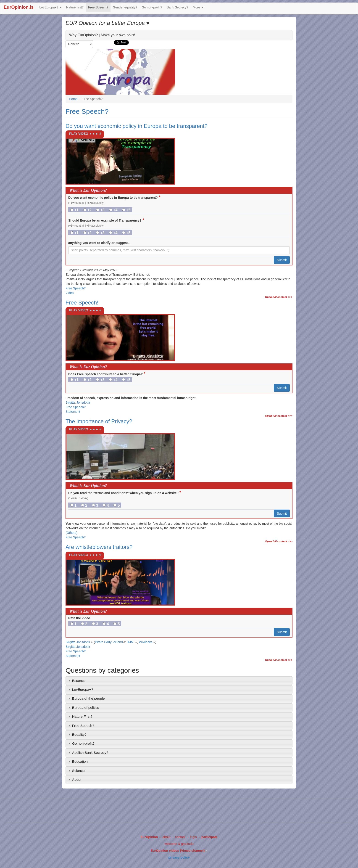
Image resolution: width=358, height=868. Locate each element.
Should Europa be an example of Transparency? (106, 220)
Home (73, 99)
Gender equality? (125, 7)
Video (70, 293)
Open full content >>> (279, 297)
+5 (126, 210)
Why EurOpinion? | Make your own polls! (102, 35)
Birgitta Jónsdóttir (78, 402)
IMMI (132, 642)
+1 (74, 210)
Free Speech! (82, 303)
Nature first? (75, 7)
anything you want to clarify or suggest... (99, 243)
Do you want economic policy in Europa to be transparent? (137, 126)
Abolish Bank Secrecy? (90, 753)
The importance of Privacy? (99, 421)
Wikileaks (147, 642)
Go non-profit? (152, 7)
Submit (282, 260)
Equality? (79, 734)
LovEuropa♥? (50, 7)
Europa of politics (86, 708)
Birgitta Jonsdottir (79, 642)
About (77, 779)
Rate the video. (80, 618)
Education (80, 761)
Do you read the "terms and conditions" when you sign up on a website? (125, 493)
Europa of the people (88, 698)
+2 (87, 210)
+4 (113, 210)
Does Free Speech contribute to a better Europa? (107, 374)
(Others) (71, 533)
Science (78, 771)
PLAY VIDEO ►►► (87, 135)
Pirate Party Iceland (110, 642)
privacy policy (179, 857)
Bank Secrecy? (177, 7)
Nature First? (82, 716)
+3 (100, 210)
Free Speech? (98, 7)
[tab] (179, 681)
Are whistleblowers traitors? (99, 547)
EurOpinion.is (19, 7)
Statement (73, 412)
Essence (79, 681)
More (198, 7)
